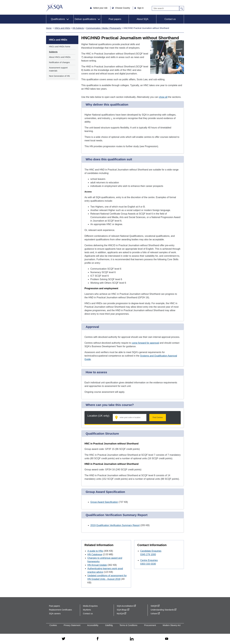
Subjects (53, 52)
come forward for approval (145, 343)
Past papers (115, 19)
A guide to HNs (95, 551)
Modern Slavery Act (172, 625)
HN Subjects (78, 28)
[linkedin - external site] (132, 639)
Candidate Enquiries (151, 551)
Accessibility (93, 625)
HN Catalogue (95, 554)
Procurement (150, 625)
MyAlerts (87, 610)
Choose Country (123, 8)
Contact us (170, 19)
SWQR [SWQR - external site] (155, 606)
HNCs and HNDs (62, 28)
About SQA (142, 19)
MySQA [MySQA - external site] (121, 614)
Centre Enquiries (149, 560)
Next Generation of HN (59, 76)
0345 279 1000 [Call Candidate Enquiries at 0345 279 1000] (148, 554)
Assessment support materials (58, 69)
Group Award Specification (104, 502)
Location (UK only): (99, 416)
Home (49, 28)
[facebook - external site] (98, 639)
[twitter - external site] (64, 639)
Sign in (140, 8)
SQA (54, 7)
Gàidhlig (109, 625)
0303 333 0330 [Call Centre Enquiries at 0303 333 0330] (148, 564)
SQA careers (55, 614)
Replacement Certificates (60, 610)
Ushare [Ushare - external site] (155, 614)
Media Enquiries (90, 606)
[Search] (166, 8)
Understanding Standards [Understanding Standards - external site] (164, 610)
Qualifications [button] (58, 19)
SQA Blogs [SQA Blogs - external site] (123, 610)
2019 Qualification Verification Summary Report (115, 525)
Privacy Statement (72, 625)
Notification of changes (59, 62)
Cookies (53, 625)
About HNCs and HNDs (60, 57)
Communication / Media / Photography (104, 28)
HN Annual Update (97, 565)
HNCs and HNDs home (60, 47)
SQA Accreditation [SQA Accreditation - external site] (126, 606)
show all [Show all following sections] (163, 97)
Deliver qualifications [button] (85, 19)
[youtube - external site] (167, 639)
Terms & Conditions (128, 625)
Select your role (101, 8)
